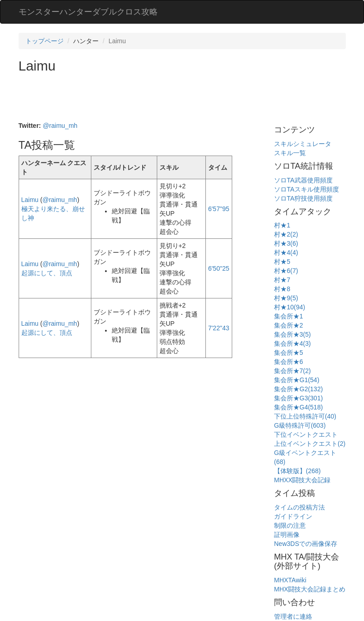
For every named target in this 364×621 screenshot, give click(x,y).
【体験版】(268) (297, 471)
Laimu (30, 200)
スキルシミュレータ (303, 144)
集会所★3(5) (292, 334)
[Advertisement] (184, 98)
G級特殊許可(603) (300, 425)
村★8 (282, 289)
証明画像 (287, 535)
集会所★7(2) (292, 371)
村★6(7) (286, 271)
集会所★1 (289, 316)
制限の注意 (290, 525)
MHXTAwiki (290, 580)
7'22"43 (219, 328)
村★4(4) (286, 252)
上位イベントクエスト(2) (310, 444)
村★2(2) (286, 234)
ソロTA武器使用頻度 (303, 180)
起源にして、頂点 (47, 273)
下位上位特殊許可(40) (305, 416)
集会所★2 (289, 325)
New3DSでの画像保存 (306, 544)
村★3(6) (286, 243)
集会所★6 (289, 362)
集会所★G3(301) (298, 398)
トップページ (45, 41)
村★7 (282, 280)
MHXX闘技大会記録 (302, 480)
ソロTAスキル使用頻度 (307, 189)
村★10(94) (289, 307)
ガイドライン (293, 516)
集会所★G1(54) (297, 380)
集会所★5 (289, 353)
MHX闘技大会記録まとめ (310, 589)
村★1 (282, 225)
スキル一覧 (290, 153)
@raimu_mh (60, 126)
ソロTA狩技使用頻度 (303, 198)
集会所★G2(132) (298, 389)
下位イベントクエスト (306, 434)
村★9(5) (286, 298)
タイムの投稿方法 (299, 507)
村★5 (282, 262)
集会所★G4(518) (298, 407)
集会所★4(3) (292, 343)
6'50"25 (219, 268)
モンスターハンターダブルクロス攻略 (88, 12)
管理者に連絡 (293, 616)
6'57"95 (219, 209)
